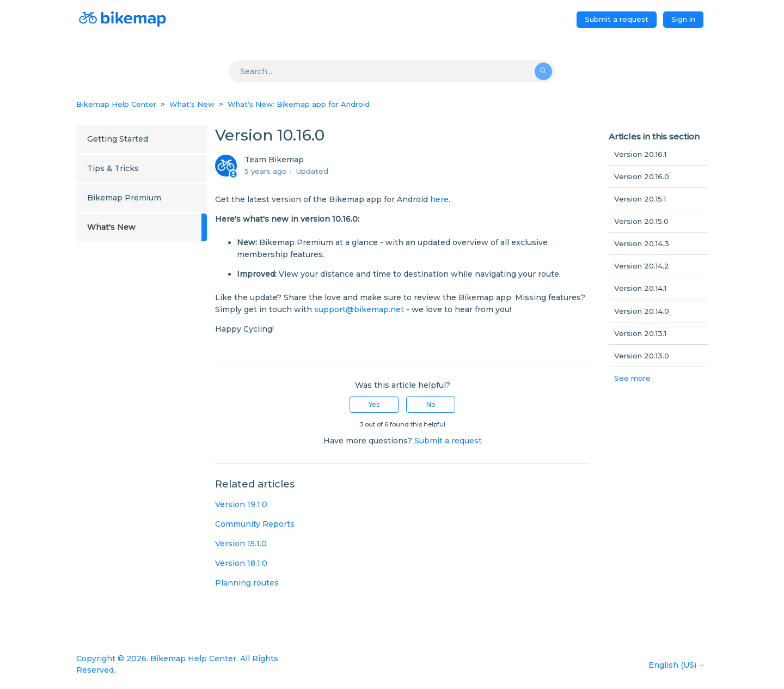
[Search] (392, 71)
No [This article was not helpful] (431, 404)
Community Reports (255, 524)
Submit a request (617, 19)
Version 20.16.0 (642, 176)
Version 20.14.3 (642, 243)
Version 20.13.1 (640, 333)
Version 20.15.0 (641, 221)
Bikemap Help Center (116, 104)
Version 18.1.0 (241, 563)
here (439, 199)
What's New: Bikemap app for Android (299, 104)
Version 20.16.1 (640, 154)
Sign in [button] (683, 19)
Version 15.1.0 (241, 544)
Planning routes (247, 583)
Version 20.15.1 (640, 199)
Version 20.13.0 (642, 356)
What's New (192, 104)
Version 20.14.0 (642, 311)
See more (632, 378)
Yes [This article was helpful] (374, 404)
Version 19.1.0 (241, 504)
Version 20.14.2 (642, 266)
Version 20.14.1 (640, 288)
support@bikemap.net (359, 309)
